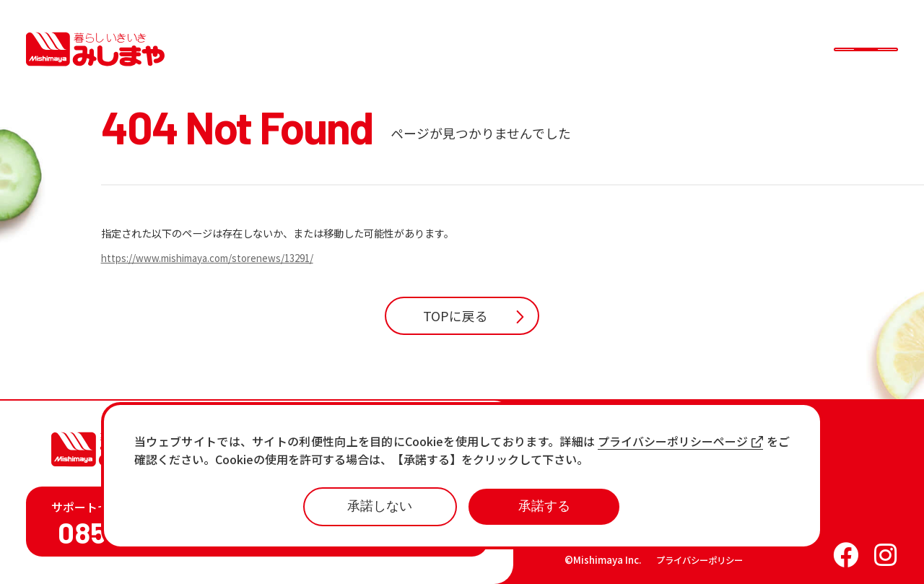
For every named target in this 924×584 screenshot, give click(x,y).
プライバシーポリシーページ (680, 441)
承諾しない (380, 506)
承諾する (544, 506)
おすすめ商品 (609, 502)
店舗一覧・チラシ (621, 456)
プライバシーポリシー (699, 560)
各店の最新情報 (615, 525)
